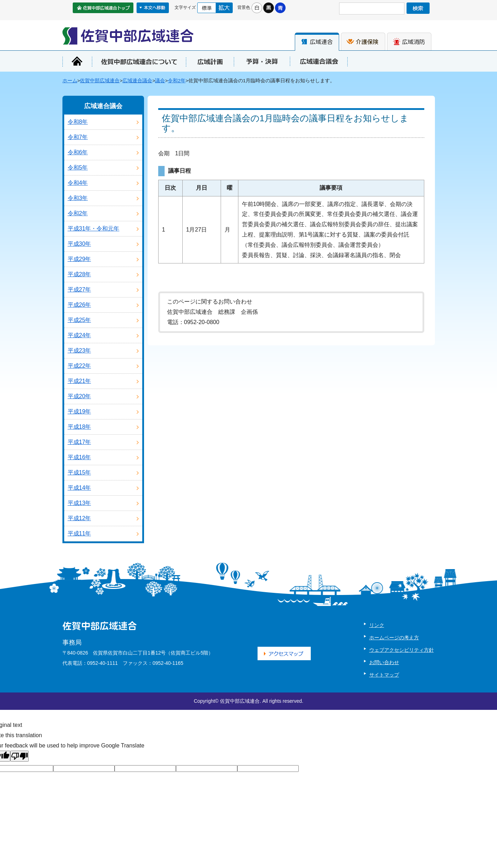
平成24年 (79, 335)
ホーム (70, 81)
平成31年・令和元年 (94, 229)
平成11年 (79, 533)
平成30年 (79, 244)
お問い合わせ (384, 662)
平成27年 (79, 290)
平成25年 (79, 320)
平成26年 (79, 305)
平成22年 (79, 366)
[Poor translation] (20, 756)
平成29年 (79, 259)
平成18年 (79, 427)
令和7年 (78, 137)
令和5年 (78, 168)
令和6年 (78, 152)
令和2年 (177, 81)
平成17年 (79, 442)
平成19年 (79, 411)
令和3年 (78, 198)
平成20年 (79, 396)
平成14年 (79, 488)
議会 (160, 81)
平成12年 (79, 518)
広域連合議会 (137, 81)
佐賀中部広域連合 (100, 81)
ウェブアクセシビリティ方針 (402, 650)
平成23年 (79, 350)
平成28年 (79, 274)
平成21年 (79, 381)
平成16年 (79, 457)
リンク (377, 625)
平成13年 (79, 503)
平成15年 (79, 472)
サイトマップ (384, 675)
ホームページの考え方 (394, 638)
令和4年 (78, 183)
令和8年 (78, 122)
